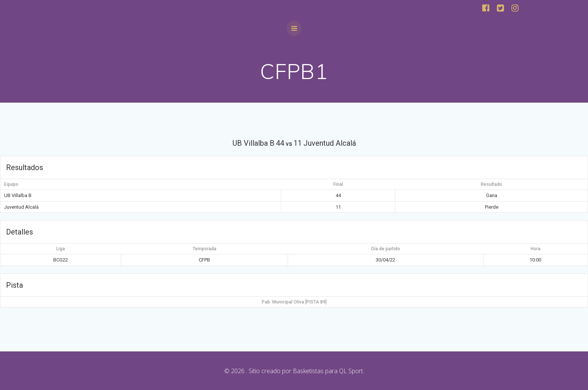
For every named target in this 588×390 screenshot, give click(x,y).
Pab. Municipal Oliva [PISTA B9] (294, 302)
